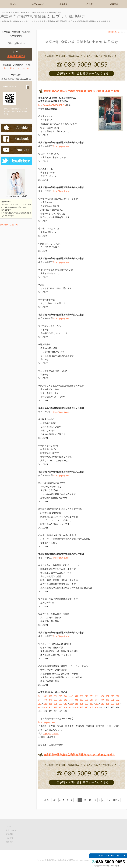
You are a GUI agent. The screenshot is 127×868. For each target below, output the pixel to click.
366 (66, 696)
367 (71, 696)
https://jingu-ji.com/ (47, 722)
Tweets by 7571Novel (9, 225)
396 (55, 704)
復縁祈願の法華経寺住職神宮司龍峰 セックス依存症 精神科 (79, 755)
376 (118, 696)
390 (107, 700)
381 (61, 700)
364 (55, 696)
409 (40, 707)
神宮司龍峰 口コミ (113, 32)
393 (40, 704)
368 (76, 696)
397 (61, 704)
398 (66, 704)
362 (45, 696)
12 (85, 800)
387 (92, 700)
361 (40, 696)
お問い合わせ (38, 4)
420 (97, 707)
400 (76, 704)
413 (61, 707)
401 (81, 704)
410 (45, 707)
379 (50, 700)
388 (97, 700)
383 (71, 700)
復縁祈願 (63, 4)
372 (97, 696)
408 (118, 704)
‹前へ (55, 800)
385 (81, 700)
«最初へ (47, 800)
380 (55, 700)
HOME (13, 4)
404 (97, 704)
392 (118, 700)
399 (71, 704)
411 (50, 707)
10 (76, 800)
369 (81, 696)
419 (92, 707)
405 (102, 704)
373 (102, 696)
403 (92, 704)
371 (92, 696)
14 (95, 800)
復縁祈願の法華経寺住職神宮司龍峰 (61, 860)
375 (112, 696)
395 (50, 704)
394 (45, 704)
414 (66, 707)
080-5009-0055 (16, 56)
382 (66, 700)
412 (55, 707)
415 (71, 707)
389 (102, 700)
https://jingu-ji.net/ (61, 146)
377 (40, 700)
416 (76, 707)
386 (87, 700)
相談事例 (114, 4)
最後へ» (116, 800)
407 (112, 704)
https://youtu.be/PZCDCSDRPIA (52, 105)
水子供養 (89, 4)
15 (100, 800)
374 (107, 696)
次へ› (108, 800)
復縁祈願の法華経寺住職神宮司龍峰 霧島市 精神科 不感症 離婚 (82, 91)
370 (87, 696)
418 (86, 707)
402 (87, 704)
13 (90, 800)
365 (61, 696)
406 (107, 704)
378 (45, 700)
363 (50, 696)
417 (81, 707)
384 (76, 700)
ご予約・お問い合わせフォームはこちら (16, 68)
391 (112, 700)
